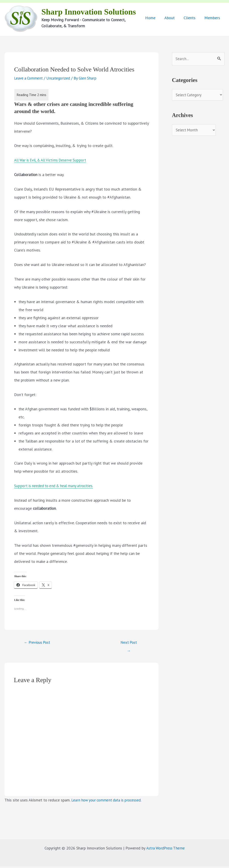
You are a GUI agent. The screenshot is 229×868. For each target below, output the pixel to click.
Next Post (129, 645)
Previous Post (39, 643)
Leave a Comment (29, 79)
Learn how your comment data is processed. (109, 802)
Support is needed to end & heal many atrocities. (56, 487)
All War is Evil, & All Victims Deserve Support (53, 161)
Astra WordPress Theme (165, 850)
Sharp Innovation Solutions (89, 12)
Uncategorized (60, 79)
